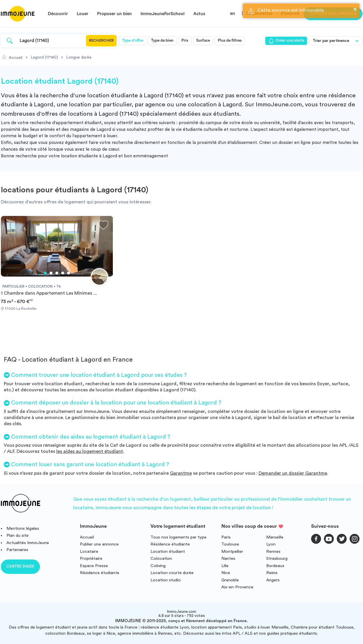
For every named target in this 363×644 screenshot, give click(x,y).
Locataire (89, 551)
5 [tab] (69, 273)
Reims (272, 573)
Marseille (275, 537)
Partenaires (17, 550)
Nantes (228, 558)
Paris (226, 537)
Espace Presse (94, 566)
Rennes (273, 551)
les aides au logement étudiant (90, 451)
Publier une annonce (99, 544)
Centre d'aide (20, 566)
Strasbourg (277, 558)
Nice (226, 573)
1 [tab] (45, 273)
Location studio (166, 580)
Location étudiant (168, 551)
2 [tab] (51, 273)
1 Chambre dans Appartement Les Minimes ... (49, 293)
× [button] (355, 9)
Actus (199, 14)
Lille (225, 566)
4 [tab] (63, 273)
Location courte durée (172, 573)
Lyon (271, 544)
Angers (273, 580)
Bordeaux (275, 566)
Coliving (158, 566)
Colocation (161, 558)
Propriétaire (91, 558)
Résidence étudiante (100, 573)
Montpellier (232, 551)
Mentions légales (23, 528)
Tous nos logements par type (178, 537)
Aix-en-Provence (237, 587)
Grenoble (230, 580)
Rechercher (101, 41)
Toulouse (230, 544)
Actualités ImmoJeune (28, 543)
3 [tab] (57, 273)
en (233, 14)
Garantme (181, 473)
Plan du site (17, 535)
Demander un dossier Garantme (293, 473)
